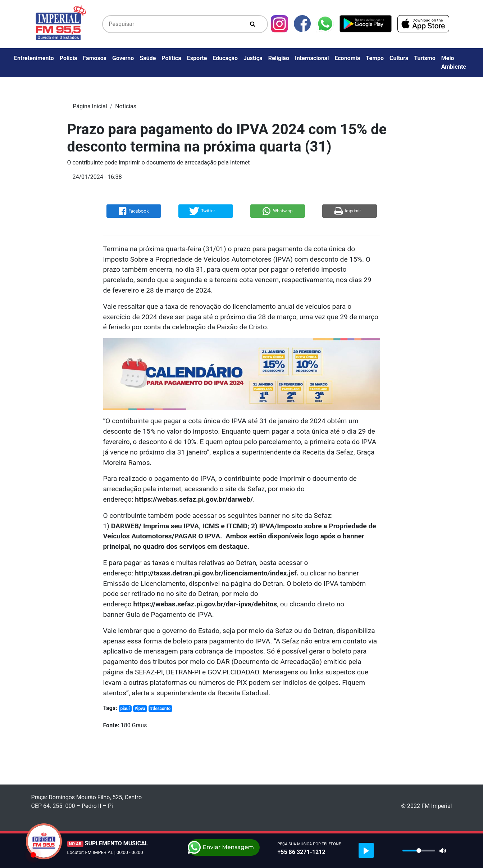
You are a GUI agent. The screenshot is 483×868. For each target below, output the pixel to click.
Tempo (375, 58)
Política (171, 58)
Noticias (126, 106)
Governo (123, 58)
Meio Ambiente (454, 62)
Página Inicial (90, 106)
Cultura (399, 58)
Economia (347, 58)
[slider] (419, 851)
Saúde (148, 58)
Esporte (197, 58)
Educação (225, 58)
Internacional (312, 58)
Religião (279, 58)
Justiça (253, 58)
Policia (69, 58)
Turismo (425, 58)
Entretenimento (34, 58)
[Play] (366, 850)
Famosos (95, 58)
